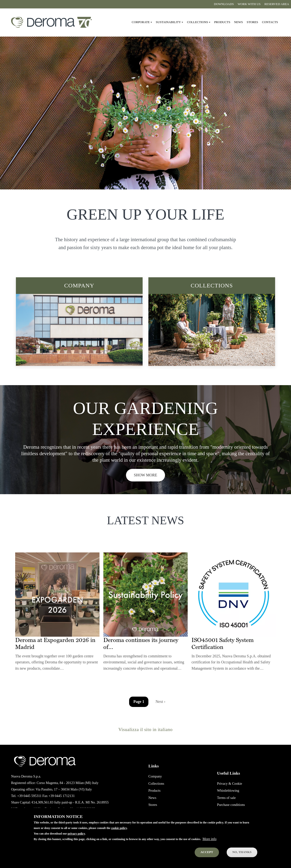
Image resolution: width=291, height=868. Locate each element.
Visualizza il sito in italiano (146, 729)
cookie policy (119, 828)
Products (222, 22)
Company (79, 285)
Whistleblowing (228, 790)
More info (210, 839)
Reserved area (277, 4)
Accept (207, 852)
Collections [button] (197, 22)
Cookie (237, 784)
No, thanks (242, 852)
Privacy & (224, 784)
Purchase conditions (231, 805)
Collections (212, 285)
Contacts (270, 22)
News (238, 22)
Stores (252, 22)
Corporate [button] (141, 22)
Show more (145, 475)
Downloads (224, 4)
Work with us (249, 4)
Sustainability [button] (168, 22)
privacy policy (76, 834)
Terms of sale (226, 798)
